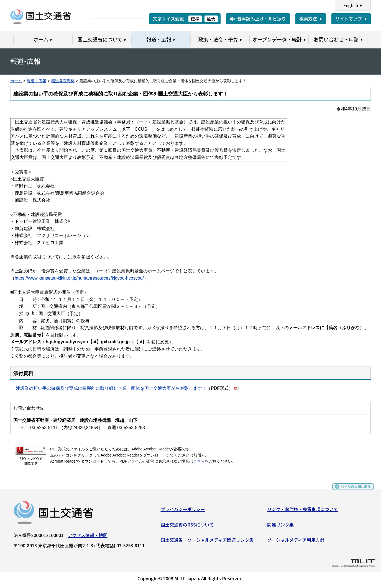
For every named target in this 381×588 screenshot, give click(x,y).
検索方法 (308, 19)
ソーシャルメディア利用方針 (296, 542)
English (351, 5)
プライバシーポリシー (183, 511)
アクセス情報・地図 (88, 537)
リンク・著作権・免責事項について (303, 511)
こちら (199, 461)
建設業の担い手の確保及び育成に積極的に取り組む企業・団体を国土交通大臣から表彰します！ (111, 388)
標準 (195, 19)
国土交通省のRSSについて (187, 527)
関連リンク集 (280, 527)
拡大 (211, 19)
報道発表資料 (63, 81)
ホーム (16, 81)
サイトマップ (349, 19)
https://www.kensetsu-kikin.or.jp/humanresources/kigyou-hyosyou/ (79, 278)
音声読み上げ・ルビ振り (262, 19)
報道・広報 (37, 81)
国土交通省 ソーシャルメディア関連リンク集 (207, 542)
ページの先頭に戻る (351, 491)
